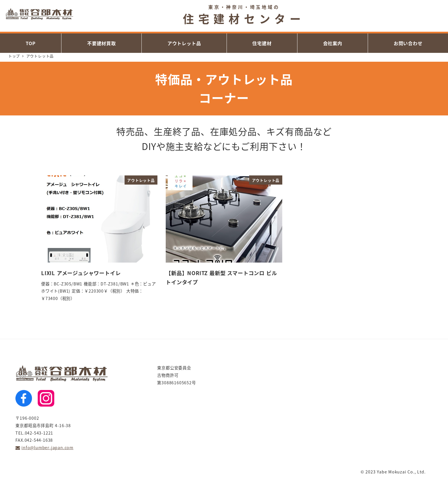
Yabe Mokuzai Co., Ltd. (401, 472)
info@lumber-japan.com (47, 447)
